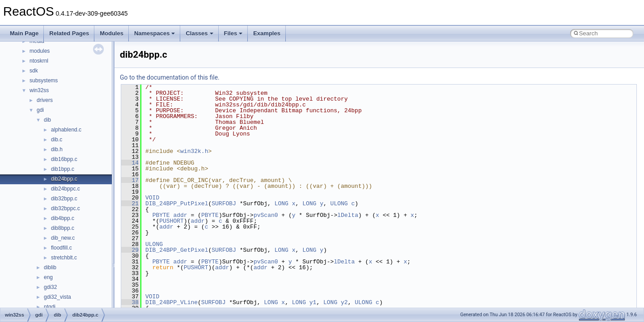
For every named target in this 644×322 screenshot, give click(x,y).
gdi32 (50, 287)
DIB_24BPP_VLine (172, 302)
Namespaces (155, 33)
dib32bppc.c (66, 208)
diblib (50, 267)
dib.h (57, 149)
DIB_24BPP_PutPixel (177, 203)
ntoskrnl (39, 61)
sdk (34, 71)
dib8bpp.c (63, 228)
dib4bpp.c (63, 218)
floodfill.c (61, 248)
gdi (40, 110)
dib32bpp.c (64, 199)
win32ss (39, 90)
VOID (152, 198)
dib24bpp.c (64, 179)
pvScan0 (266, 215)
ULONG (339, 203)
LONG (282, 203)
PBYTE (161, 215)
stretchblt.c (64, 258)
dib (47, 120)
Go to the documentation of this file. (170, 77)
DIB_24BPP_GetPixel (177, 250)
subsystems (44, 80)
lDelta (348, 215)
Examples (267, 33)
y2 (344, 302)
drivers (45, 100)
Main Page (24, 33)
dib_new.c (63, 238)
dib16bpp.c (64, 159)
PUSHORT (172, 221)
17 (130, 180)
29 (130, 250)
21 (130, 203)
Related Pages (69, 33)
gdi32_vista (57, 297)
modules (40, 51)
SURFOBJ (224, 203)
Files (233, 33)
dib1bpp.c (63, 169)
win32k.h (194, 151)
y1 (313, 302)
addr (180, 215)
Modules (112, 33)
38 (130, 302)
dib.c (57, 140)
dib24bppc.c (66, 189)
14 (130, 163)
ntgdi (50, 307)
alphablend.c (66, 130)
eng (48, 277)
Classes (199, 33)
